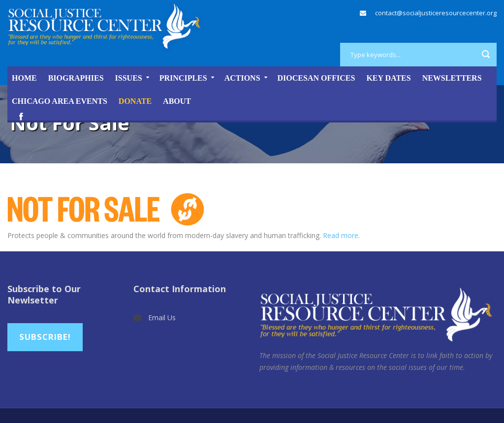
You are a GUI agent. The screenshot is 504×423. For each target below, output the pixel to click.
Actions (242, 78)
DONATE (135, 101)
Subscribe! (45, 337)
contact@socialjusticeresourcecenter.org (436, 13)
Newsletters (452, 78)
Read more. (341, 235)
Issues (129, 78)
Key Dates (388, 78)
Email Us (162, 317)
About (177, 101)
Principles (183, 78)
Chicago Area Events (60, 101)
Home (24, 78)
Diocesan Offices (316, 78)
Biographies (76, 78)
